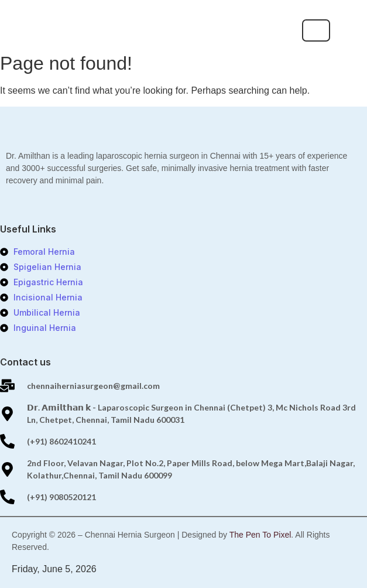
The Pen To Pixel (260, 535)
